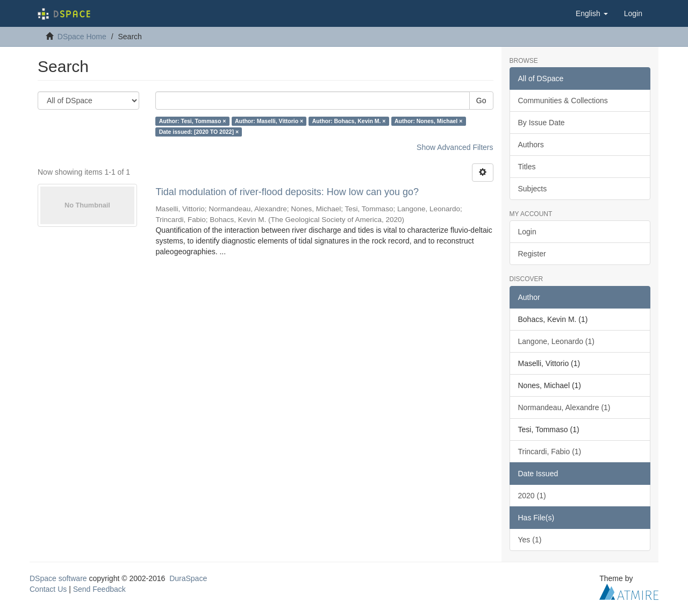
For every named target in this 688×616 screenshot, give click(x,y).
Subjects (533, 189)
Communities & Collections (563, 101)
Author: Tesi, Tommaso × (193, 121)
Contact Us (48, 589)
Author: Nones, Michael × (428, 121)
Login (527, 232)
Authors (531, 145)
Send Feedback (99, 589)
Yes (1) (530, 540)
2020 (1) (532, 496)
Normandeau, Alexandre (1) (564, 407)
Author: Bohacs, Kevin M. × (349, 121)
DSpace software (58, 578)
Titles (527, 167)
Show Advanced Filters (455, 147)
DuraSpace (188, 578)
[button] (592, 13)
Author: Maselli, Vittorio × (269, 121)
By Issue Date (542, 123)
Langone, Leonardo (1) (556, 341)
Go (481, 101)
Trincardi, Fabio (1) (550, 452)
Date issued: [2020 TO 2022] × (199, 132)
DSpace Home (82, 37)
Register (532, 254)
